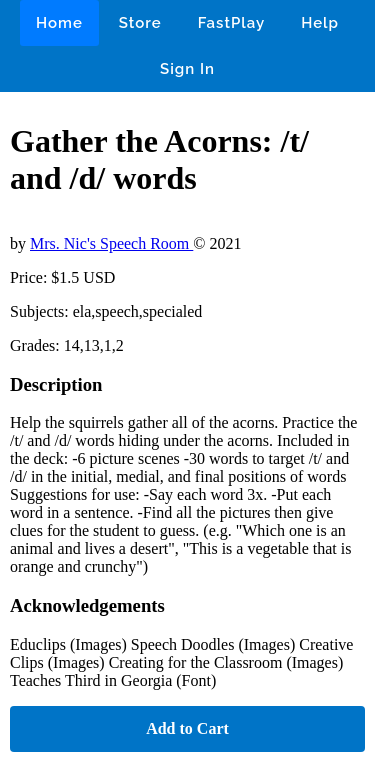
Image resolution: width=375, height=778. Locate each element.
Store (140, 23)
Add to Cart (187, 728)
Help (320, 23)
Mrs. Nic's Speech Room (111, 243)
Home (59, 23)
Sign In (187, 69)
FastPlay (232, 23)
